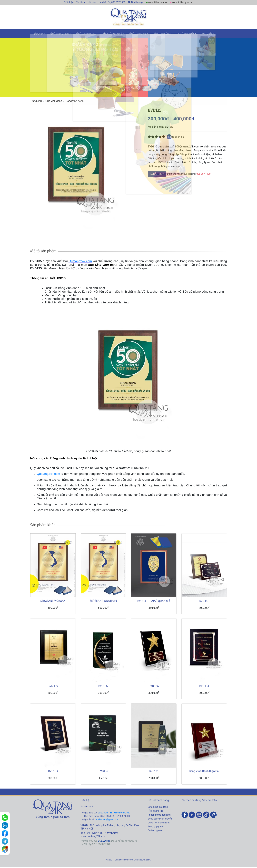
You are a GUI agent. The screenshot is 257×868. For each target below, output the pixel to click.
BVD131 (154, 772)
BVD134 (204, 687)
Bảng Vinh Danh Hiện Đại (204, 772)
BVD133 (53, 772)
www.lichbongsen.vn (183, 2)
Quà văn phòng (80, 35)
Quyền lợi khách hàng (159, 823)
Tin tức (80, 2)
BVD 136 (154, 687)
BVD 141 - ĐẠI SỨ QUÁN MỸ (154, 602)
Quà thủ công (150, 35)
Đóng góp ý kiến (156, 827)
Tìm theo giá (136, 2)
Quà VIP (37, 35)
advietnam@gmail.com (107, 820)
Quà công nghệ (104, 35)
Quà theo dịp (171, 35)
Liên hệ (102, 2)
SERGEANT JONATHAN (103, 602)
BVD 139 (53, 687)
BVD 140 (204, 602)
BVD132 (103, 772)
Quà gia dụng (127, 35)
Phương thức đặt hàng (159, 816)
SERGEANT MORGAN (53, 602)
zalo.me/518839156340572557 (114, 813)
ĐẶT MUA (157, 175)
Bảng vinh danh (75, 102)
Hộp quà (189, 35)
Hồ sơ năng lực (156, 812)
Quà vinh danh (56, 35)
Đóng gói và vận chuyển (160, 820)
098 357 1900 (117, 2)
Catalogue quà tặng (158, 808)
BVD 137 (103, 687)
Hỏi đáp (92, 2)
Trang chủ (36, 102)
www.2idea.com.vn (158, 2)
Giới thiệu (69, 2)
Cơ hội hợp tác (155, 831)
